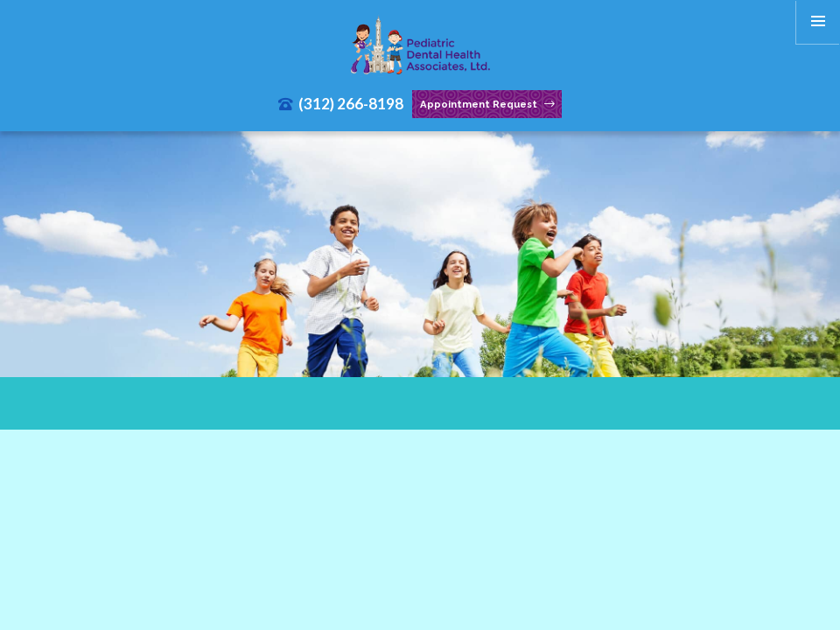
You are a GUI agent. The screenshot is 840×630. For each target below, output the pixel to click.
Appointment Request (487, 105)
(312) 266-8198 (341, 104)
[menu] (818, 22)
